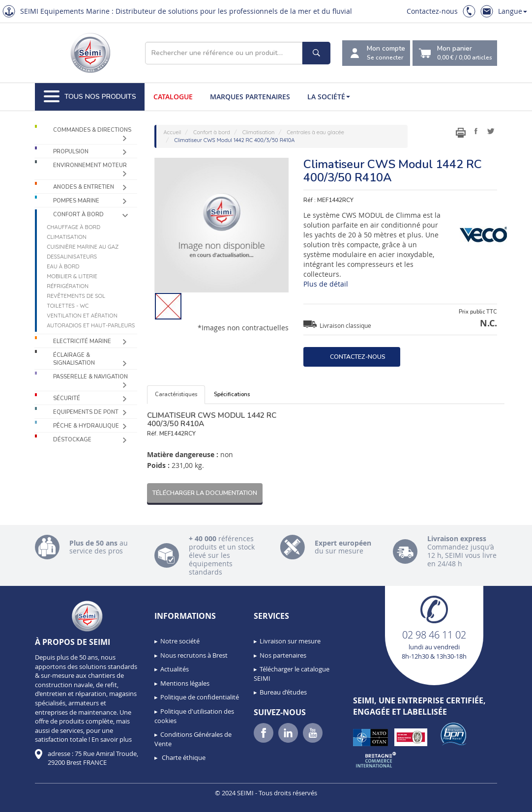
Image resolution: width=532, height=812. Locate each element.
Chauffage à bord (74, 227)
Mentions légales (185, 683)
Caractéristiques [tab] (176, 394)
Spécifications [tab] (232, 394)
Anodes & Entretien (84, 187)
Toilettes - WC (68, 306)
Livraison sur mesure (290, 641)
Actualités (175, 669)
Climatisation (67, 237)
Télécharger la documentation (205, 493)
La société (329, 97)
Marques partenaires (250, 97)
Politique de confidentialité (200, 697)
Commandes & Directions (92, 130)
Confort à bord (78, 215)
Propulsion (71, 152)
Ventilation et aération (82, 316)
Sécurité (67, 398)
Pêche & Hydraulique (86, 426)
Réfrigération (68, 286)
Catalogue (173, 97)
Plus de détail (326, 284)
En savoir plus (112, 739)
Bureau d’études (283, 692)
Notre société (180, 641)
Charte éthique (183, 757)
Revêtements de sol (76, 296)
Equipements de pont (86, 412)
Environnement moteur (90, 165)
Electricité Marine (82, 341)
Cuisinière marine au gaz (83, 247)
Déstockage (72, 440)
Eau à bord (63, 266)
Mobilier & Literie (72, 276)
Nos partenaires (283, 655)
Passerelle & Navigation (90, 377)
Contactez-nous (432, 11)
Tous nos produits (90, 97)
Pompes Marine (76, 201)
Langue (513, 11)
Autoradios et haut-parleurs (91, 325)
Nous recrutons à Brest (194, 655)
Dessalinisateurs (72, 257)
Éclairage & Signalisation (74, 359)
